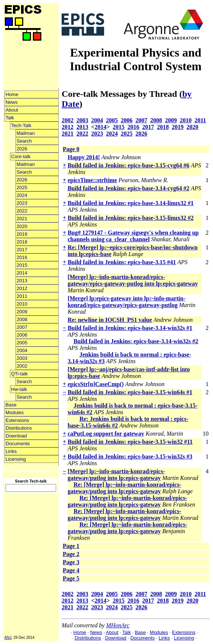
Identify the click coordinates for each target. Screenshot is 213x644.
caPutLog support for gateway (106, 434)
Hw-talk (19, 389)
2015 (22, 265)
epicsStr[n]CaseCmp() (96, 384)
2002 (22, 366)
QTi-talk (19, 374)
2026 (22, 149)
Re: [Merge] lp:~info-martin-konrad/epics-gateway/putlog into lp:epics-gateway (124, 488)
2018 (22, 242)
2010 (22, 304)
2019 (22, 234)
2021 (22, 219)
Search (24, 141)
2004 (22, 350)
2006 (22, 335)
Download (16, 436)
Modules (15, 413)
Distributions (19, 428)
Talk (10, 118)
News (12, 102)
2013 (22, 281)
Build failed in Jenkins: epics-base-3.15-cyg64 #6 (128, 165)
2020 (22, 226)
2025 (22, 188)
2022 (22, 211)
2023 (22, 203)
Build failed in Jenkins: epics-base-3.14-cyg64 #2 (128, 188)
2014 (22, 273)
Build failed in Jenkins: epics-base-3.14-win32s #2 (136, 341)
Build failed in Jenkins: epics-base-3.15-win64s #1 (130, 392)
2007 (22, 327)
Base (11, 405)
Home (12, 94)
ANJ (8, 638)
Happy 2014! (84, 157)
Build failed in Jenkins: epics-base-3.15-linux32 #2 (130, 218)
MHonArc (118, 625)
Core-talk (21, 156)
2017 (22, 250)
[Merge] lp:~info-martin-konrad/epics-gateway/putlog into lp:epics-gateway (116, 475)
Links (11, 451)
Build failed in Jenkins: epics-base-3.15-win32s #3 (130, 456)
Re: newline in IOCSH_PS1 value (110, 320)
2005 (22, 343)
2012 (22, 288)
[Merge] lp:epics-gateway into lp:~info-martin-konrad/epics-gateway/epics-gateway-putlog (126, 302)
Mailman (26, 133)
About (12, 110)
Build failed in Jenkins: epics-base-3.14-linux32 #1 (130, 203)
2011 (22, 296)
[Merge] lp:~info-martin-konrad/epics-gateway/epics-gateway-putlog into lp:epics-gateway (133, 280)
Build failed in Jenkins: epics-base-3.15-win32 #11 (130, 442)
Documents (18, 444)
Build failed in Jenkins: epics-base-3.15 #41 (122, 262)
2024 (22, 195)
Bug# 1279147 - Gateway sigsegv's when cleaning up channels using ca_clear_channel (133, 236)
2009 (22, 312)
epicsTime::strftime (92, 180)
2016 (22, 257)
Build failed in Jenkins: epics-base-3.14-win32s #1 (130, 328)
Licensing (16, 459)
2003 (22, 358)
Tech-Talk (21, 125)
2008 (22, 319)
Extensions (17, 420)
